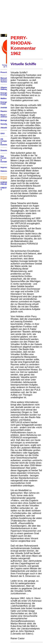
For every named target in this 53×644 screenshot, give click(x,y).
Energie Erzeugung (5, 94)
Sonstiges (5, 124)
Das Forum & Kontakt (4, 159)
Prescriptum (6, 72)
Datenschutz (6, 171)
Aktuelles (5, 128)
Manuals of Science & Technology (6, 80)
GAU (3, 133)
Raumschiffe (6, 111)
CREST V (4, 189)
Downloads (5, 150)
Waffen (4, 98)
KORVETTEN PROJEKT (6, 183)
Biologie (4, 120)
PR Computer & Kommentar (6, 142)
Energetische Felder (6, 103)
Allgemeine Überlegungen (7, 88)
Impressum (5, 167)
